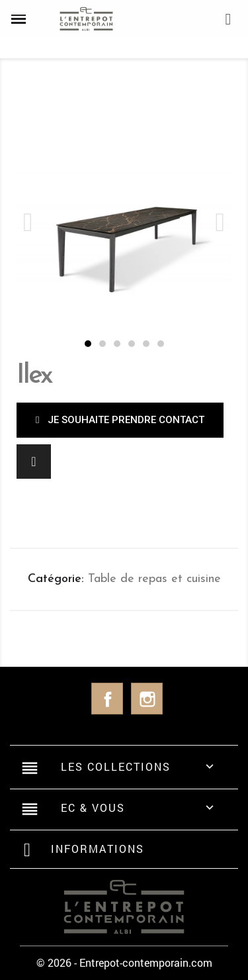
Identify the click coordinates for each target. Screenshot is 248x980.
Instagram (147, 699)
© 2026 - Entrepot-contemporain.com (124, 962)
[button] (88, 344)
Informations (98, 849)
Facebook (107, 699)
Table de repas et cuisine (154, 579)
